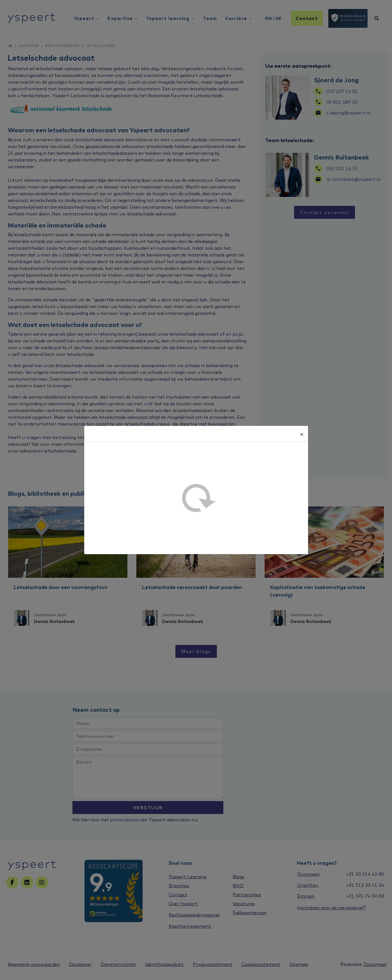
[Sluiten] (302, 434)
